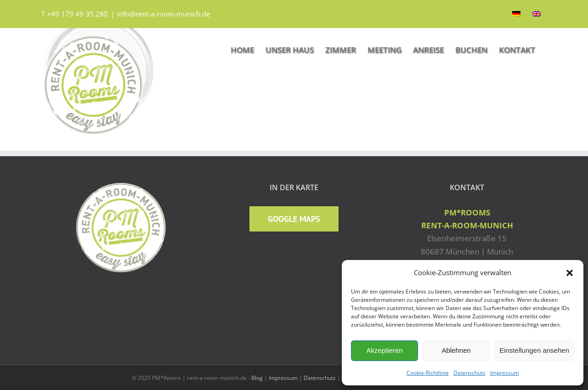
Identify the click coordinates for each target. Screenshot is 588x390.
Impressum (505, 373)
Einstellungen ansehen (534, 350)
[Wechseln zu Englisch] (537, 14)
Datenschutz (469, 373)
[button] (570, 273)
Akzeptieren (384, 350)
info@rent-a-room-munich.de (164, 14)
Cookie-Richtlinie (428, 373)
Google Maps (294, 219)
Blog (257, 378)
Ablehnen (456, 350)
